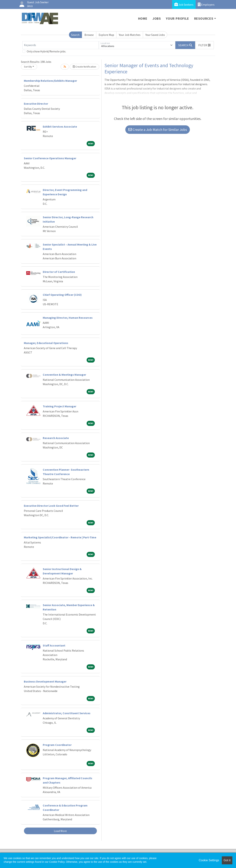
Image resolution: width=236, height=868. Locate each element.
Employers (206, 4)
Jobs (157, 18)
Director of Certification (59, 272)
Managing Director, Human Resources (68, 318)
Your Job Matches (130, 35)
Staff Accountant (54, 645)
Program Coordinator (57, 745)
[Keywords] (61, 45)
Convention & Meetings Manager (64, 375)
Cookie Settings (209, 860)
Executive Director (36, 104)
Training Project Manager (60, 406)
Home (143, 18)
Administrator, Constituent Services (67, 713)
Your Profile (178, 18)
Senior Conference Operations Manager (50, 158)
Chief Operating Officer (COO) (62, 295)
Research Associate (56, 438)
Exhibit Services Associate (60, 126)
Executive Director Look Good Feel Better (51, 506)
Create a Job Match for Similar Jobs (158, 129)
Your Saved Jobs (155, 35)
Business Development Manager (45, 681)
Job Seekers (184, 4)
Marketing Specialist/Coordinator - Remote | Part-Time (60, 537)
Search (75, 35)
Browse (89, 35)
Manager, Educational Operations (46, 343)
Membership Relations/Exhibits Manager (50, 81)
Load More (60, 831)
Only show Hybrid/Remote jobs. (46, 51)
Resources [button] (204, 18)
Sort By (28, 67)
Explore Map (106, 35)
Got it (227, 860)
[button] (205, 45)
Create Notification (84, 67)
